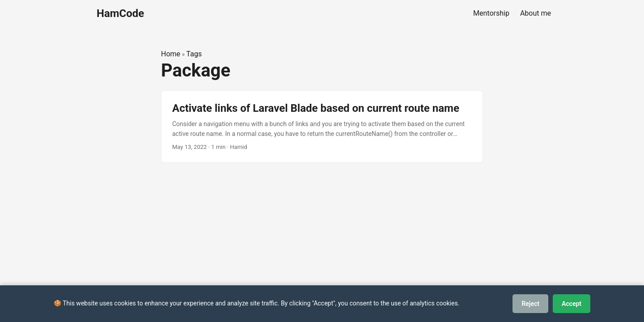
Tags (194, 54)
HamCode (120, 13)
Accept (572, 304)
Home (171, 54)
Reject (530, 304)
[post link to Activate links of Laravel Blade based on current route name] (322, 127)
